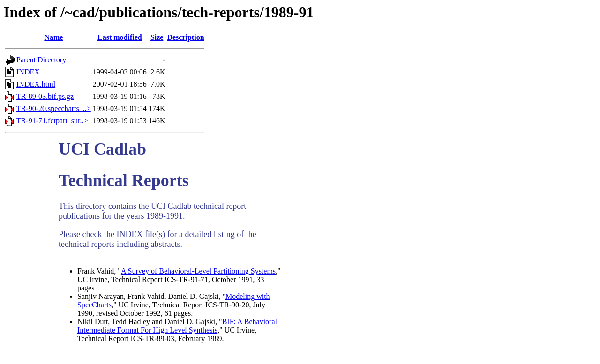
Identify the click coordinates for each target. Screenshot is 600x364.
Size (157, 37)
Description (185, 37)
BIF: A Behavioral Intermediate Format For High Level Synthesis (177, 326)
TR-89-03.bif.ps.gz (45, 96)
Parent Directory (41, 60)
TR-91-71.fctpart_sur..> (52, 121)
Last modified (120, 37)
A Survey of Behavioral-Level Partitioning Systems (198, 271)
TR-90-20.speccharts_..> (54, 108)
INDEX (28, 72)
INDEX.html (36, 84)
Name (53, 37)
